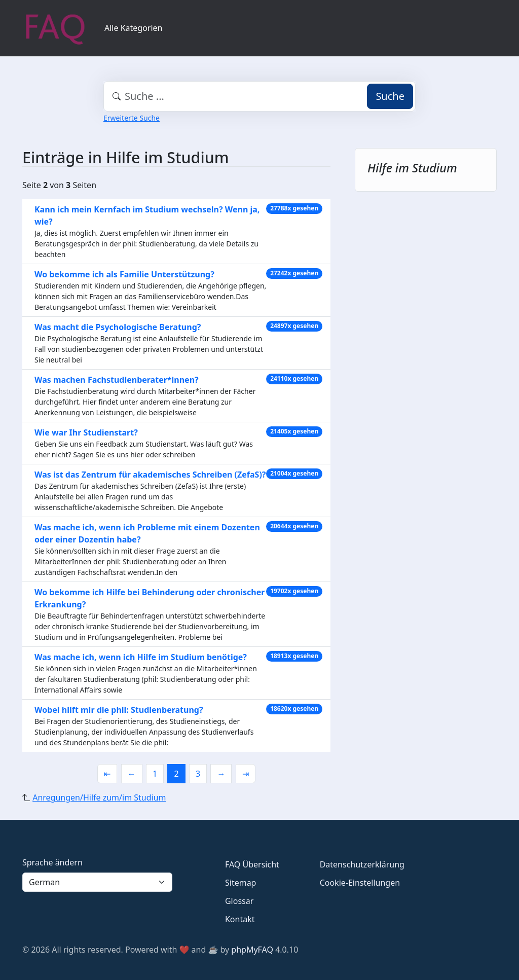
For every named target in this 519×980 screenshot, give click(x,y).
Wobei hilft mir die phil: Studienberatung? (119, 710)
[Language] (97, 882)
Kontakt (240, 919)
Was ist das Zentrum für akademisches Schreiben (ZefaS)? (150, 475)
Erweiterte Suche (132, 118)
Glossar (239, 901)
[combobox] (259, 96)
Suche (390, 96)
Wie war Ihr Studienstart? (86, 432)
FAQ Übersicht (252, 864)
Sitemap (241, 883)
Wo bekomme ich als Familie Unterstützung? (124, 274)
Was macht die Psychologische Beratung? (118, 327)
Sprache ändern (52, 862)
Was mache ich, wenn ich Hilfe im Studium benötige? (141, 657)
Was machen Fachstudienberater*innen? (117, 380)
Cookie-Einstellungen (360, 883)
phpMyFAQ (252, 950)
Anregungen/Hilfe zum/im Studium (99, 797)
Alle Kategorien (134, 28)
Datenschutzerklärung (362, 864)
